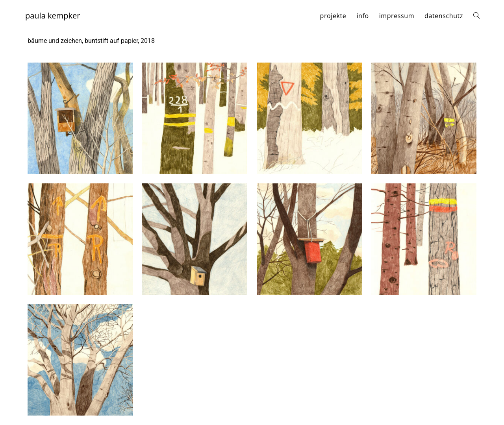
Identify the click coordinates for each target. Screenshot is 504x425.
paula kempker (53, 16)
